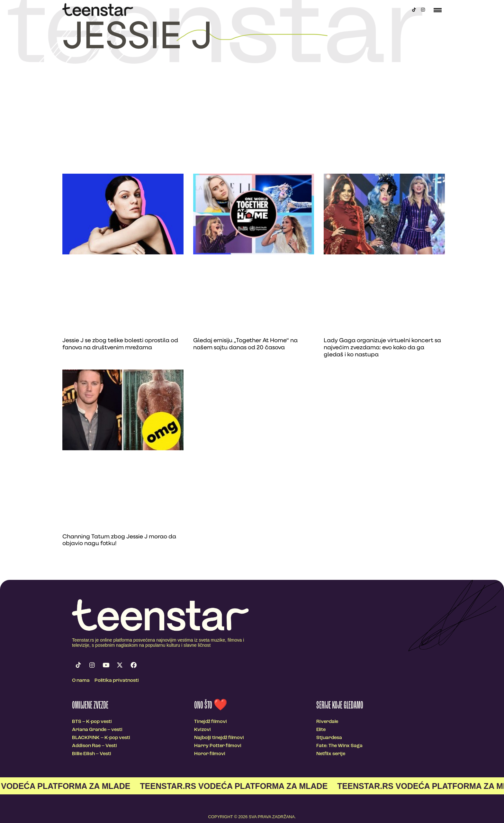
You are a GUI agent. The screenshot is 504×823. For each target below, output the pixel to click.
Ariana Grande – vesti (97, 730)
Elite (321, 730)
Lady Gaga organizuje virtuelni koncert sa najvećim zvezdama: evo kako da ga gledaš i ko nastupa (382, 348)
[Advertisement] (252, 125)
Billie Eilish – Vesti (92, 754)
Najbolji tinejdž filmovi (219, 738)
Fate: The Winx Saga (339, 746)
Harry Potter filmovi (218, 746)
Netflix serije (331, 754)
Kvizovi (203, 730)
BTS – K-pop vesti (92, 722)
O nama (81, 681)
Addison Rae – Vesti (94, 746)
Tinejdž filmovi (211, 722)
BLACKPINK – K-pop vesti (101, 738)
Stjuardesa (329, 738)
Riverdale (327, 722)
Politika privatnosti (117, 681)
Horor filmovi (210, 754)
